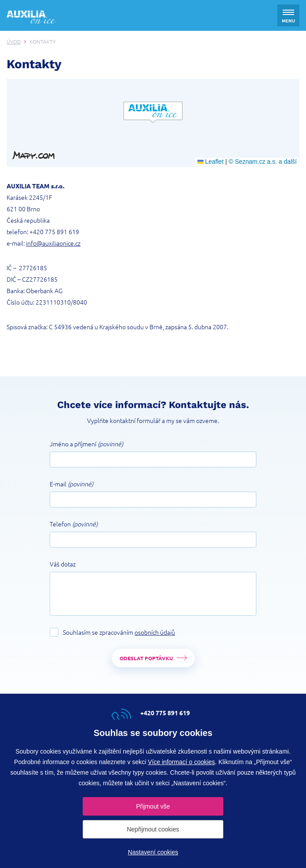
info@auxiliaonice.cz (53, 243)
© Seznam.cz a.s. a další (263, 162)
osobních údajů (155, 632)
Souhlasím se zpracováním (119, 632)
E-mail (71, 484)
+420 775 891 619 (54, 232)
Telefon (74, 524)
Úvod (14, 41)
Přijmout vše (153, 806)
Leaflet (211, 162)
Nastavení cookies (153, 852)
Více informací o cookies (181, 762)
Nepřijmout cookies (153, 829)
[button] (153, 112)
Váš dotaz (63, 564)
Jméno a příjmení (86, 444)
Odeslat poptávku (146, 658)
